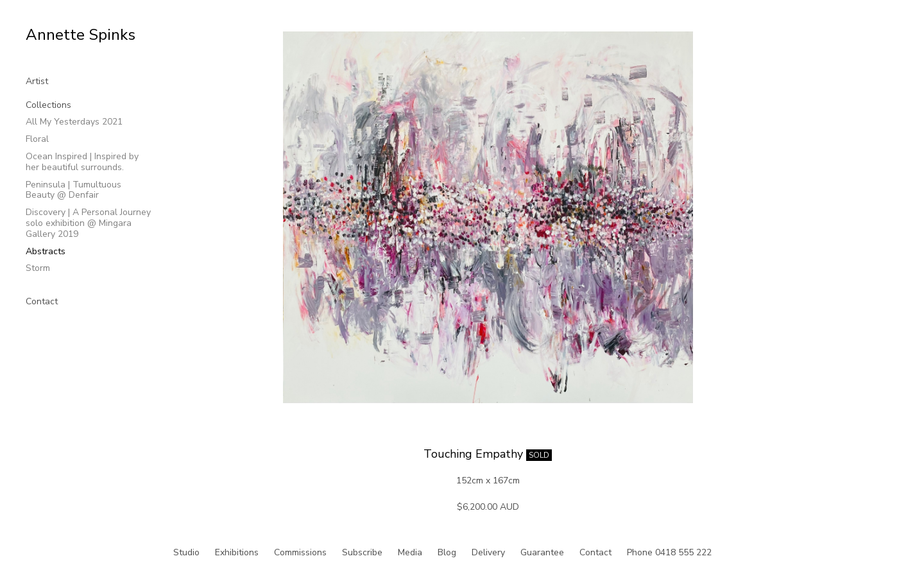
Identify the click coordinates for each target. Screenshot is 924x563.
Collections (48, 105)
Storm (38, 268)
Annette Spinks (81, 35)
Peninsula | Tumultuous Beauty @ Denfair (73, 190)
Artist (37, 81)
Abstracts (46, 251)
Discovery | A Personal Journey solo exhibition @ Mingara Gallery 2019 (88, 223)
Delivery (488, 552)
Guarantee (542, 552)
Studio (186, 552)
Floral (37, 139)
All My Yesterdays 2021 (74, 122)
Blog (447, 552)
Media (410, 552)
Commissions (300, 552)
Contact (42, 301)
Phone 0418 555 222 (669, 552)
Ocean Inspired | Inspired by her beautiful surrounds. (82, 162)
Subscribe (362, 552)
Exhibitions (237, 552)
